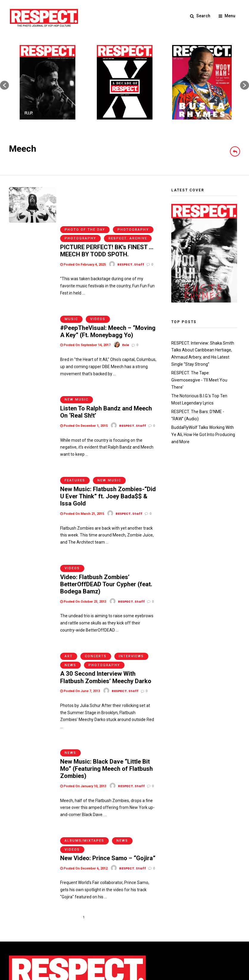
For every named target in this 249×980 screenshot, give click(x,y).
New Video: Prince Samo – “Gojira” (108, 786)
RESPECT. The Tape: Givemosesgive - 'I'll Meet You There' (199, 380)
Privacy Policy (51, 934)
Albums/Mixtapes (84, 769)
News (70, 603)
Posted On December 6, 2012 (84, 796)
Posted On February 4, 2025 (83, 225)
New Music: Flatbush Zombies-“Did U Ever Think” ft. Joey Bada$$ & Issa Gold (108, 444)
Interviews (131, 594)
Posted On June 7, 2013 (80, 628)
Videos (98, 276)
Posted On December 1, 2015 (84, 377)
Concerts (96, 594)
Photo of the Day (85, 191)
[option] (48, 82)
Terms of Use (22, 934)
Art (69, 594)
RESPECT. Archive (128, 200)
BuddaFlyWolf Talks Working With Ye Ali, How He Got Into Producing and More (202, 434)
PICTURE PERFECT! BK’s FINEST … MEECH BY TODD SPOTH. (107, 212)
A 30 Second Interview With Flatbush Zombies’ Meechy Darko (105, 615)
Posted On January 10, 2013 (83, 718)
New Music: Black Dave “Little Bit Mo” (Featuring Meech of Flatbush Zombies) (106, 701)
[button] (4, 85)
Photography (133, 191)
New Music (77, 352)
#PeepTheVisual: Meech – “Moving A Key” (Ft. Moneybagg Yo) (108, 288)
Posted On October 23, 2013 (83, 544)
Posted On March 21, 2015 (82, 461)
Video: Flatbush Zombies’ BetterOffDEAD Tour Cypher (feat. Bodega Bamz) (106, 526)
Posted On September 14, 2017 (85, 301)
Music (71, 276)
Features (75, 428)
